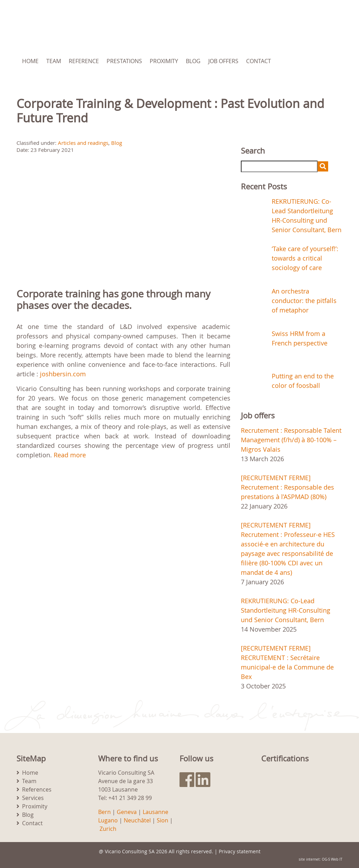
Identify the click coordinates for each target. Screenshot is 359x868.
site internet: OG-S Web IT (321, 859)
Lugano (108, 820)
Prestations (124, 61)
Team (54, 61)
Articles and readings (83, 143)
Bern (104, 812)
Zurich (108, 829)
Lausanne (155, 812)
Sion (162, 820)
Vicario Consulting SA (130, 851)
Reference (84, 61)
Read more (70, 455)
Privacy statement (240, 851)
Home (30, 61)
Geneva (127, 812)
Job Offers (223, 61)
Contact (259, 61)
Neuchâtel (137, 820)
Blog (193, 61)
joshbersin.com (63, 374)
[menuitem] (314, 61)
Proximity (164, 61)
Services (33, 798)
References (37, 789)
